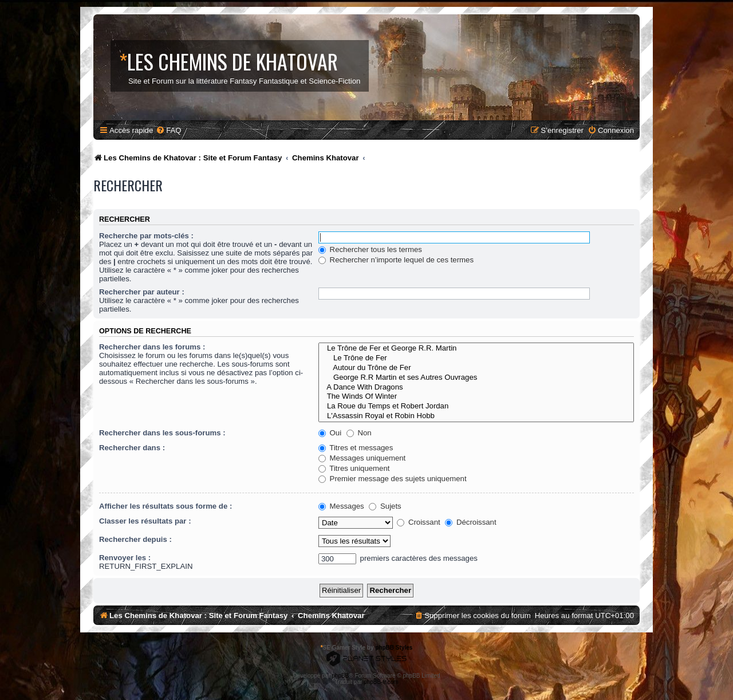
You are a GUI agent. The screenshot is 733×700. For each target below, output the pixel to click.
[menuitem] (168, 130)
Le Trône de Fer (476, 358)
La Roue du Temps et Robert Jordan (476, 406)
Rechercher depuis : (135, 539)
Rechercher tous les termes (370, 249)
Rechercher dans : (132, 448)
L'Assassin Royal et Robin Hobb (476, 416)
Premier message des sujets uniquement (393, 479)
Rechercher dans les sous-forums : (162, 433)
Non (359, 433)
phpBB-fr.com (381, 682)
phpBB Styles (394, 648)
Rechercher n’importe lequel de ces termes (396, 260)
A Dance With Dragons (476, 388)
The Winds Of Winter (476, 397)
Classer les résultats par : (145, 521)
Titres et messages (356, 448)
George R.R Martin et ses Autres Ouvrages (476, 378)
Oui (330, 433)
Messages (341, 506)
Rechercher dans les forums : (152, 347)
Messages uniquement (362, 458)
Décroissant (470, 522)
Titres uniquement (354, 468)
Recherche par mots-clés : (146, 236)
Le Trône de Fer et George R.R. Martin (476, 349)
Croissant (418, 522)
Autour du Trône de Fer (476, 368)
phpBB (340, 676)
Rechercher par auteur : (142, 292)
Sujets (385, 506)
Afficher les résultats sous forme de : (165, 506)
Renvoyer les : (125, 558)
